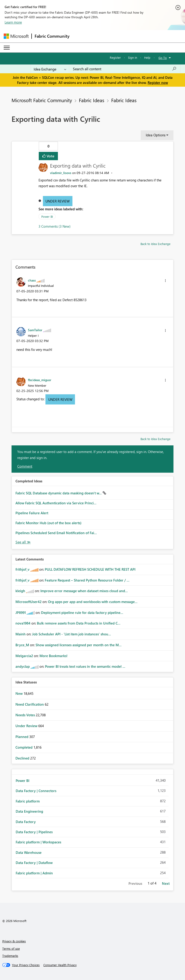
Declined (23, 758)
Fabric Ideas (92, 100)
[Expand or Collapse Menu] (7, 48)
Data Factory (26, 822)
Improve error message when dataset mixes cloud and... (84, 591)
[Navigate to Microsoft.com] (16, 36)
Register (115, 57)
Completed (24, 747)
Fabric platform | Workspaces (38, 842)
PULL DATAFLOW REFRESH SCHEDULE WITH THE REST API (90, 569)
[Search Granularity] (50, 69)
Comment (25, 466)
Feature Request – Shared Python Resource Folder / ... (87, 580)
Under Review (58, 201)
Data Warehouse (29, 852)
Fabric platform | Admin (34, 873)
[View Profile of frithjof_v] (22, 569)
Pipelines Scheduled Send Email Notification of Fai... (56, 533)
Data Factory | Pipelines (34, 832)
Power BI (47, 216)
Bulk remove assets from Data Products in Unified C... (79, 623)
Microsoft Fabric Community (42, 100)
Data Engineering (29, 811)
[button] (165, 281)
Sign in (133, 57)
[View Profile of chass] (32, 280)
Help (147, 57)
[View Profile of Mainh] (21, 634)
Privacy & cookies (14, 941)
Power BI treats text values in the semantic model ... (85, 666)
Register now (158, 83)
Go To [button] (163, 58)
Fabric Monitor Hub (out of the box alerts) (48, 523)
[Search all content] (125, 69)
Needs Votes (26, 715)
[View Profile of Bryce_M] (22, 645)
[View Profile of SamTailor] (35, 330)
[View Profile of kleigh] (20, 591)
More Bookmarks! (54, 656)
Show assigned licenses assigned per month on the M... (79, 645)
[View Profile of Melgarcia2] (24, 656)
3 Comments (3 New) (55, 226)
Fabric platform (28, 801)
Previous (135, 883)
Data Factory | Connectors (36, 791)
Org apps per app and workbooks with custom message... (93, 602)
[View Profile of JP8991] (21, 612)
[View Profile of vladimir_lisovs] (61, 173)
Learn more (13, 22)
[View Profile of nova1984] (23, 623)
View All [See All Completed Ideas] (23, 542)
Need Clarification (30, 704)
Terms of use (11, 948)
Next (166, 883)
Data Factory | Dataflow (34, 863)
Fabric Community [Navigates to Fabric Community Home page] (52, 36)
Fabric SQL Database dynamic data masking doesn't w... (59, 493)
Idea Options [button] (156, 135)
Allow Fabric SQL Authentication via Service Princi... (56, 503)
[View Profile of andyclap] (23, 666)
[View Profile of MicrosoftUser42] (28, 602)
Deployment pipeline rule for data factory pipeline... (82, 612)
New (19, 693)
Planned (22, 737)
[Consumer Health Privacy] (60, 965)
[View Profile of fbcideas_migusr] (40, 380)
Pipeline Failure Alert (32, 513)
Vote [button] (50, 156)
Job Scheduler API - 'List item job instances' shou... (72, 634)
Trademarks (10, 956)
